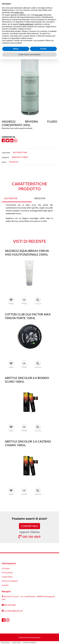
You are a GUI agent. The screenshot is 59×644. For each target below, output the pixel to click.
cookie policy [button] (19, 13)
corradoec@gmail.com (14, 611)
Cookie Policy (17, 643)
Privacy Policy (5, 643)
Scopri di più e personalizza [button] (29, 54)
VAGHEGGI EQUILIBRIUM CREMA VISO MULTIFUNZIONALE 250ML (27, 253)
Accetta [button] (43, 49)
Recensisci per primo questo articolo (17, 128)
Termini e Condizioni (29, 643)
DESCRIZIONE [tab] (11, 198)
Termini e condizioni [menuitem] (10, 581)
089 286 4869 (29, 537)
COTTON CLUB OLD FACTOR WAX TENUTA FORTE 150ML (28, 316)
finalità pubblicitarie (26, 24)
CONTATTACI (29, 526)
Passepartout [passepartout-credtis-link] (35, 637)
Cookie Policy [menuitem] (7, 577)
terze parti (39, 15)
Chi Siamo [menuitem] (6, 568)
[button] (30, 84)
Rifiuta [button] (16, 49)
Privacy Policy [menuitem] (7, 573)
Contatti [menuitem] (5, 585)
